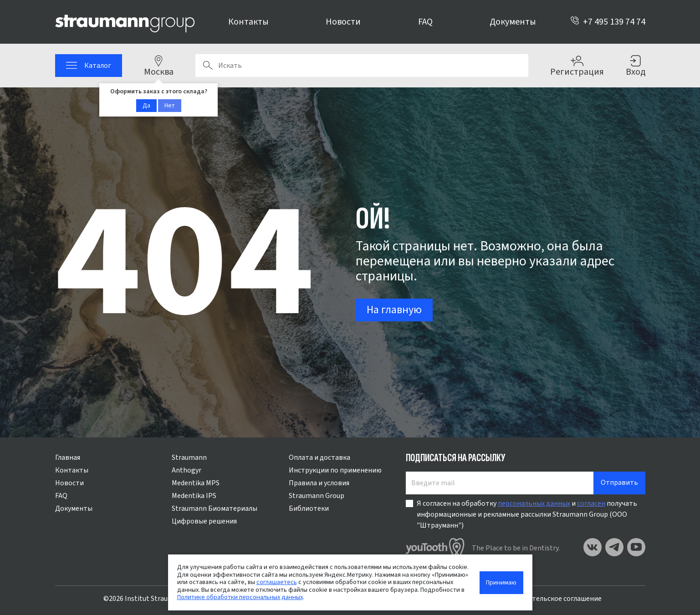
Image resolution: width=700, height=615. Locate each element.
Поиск (208, 66)
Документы (513, 22)
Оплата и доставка (319, 457)
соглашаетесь (277, 582)
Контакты (248, 22)
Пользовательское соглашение (551, 599)
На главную (394, 310)
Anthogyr (186, 470)
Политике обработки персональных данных (240, 597)
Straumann (189, 457)
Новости (343, 22)
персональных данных (534, 503)
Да (146, 106)
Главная (68, 457)
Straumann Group (317, 496)
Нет (170, 106)
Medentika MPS (196, 483)
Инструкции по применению (335, 470)
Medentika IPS (194, 496)
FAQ (425, 22)
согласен (591, 503)
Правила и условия (319, 483)
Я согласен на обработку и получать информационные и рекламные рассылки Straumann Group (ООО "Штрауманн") (527, 514)
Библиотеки (309, 508)
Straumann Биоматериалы (215, 508)
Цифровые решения (204, 521)
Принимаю (501, 582)
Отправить (619, 483)
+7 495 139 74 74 (608, 22)
